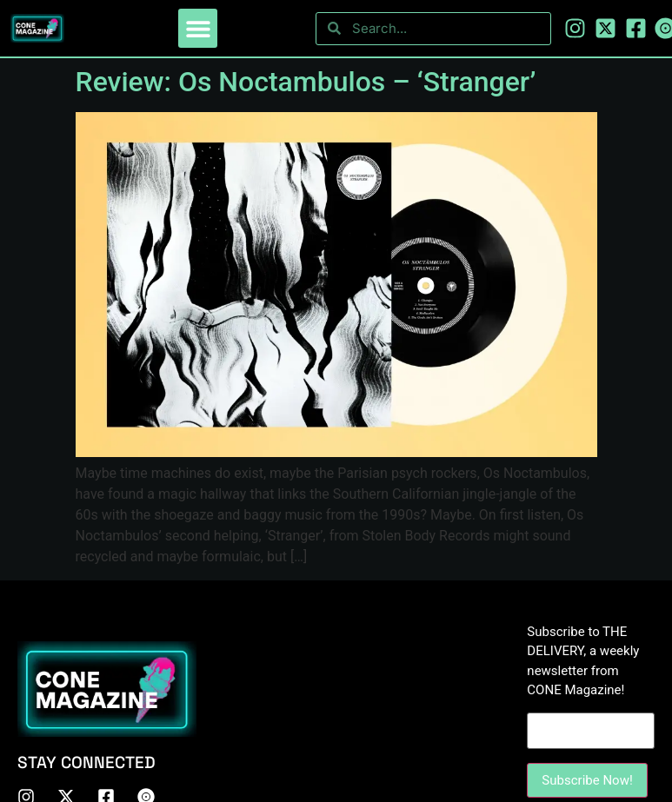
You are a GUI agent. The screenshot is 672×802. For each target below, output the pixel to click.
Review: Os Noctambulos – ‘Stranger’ (306, 82)
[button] (198, 28)
